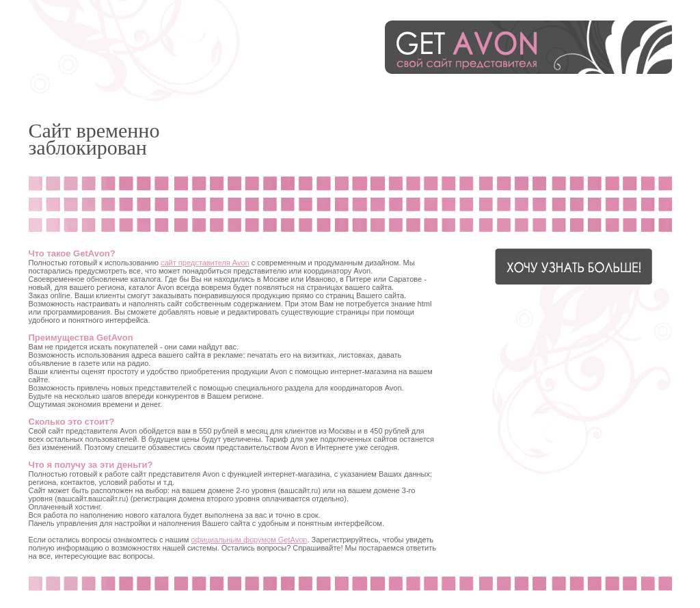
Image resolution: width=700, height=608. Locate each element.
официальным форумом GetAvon (249, 540)
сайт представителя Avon (205, 263)
